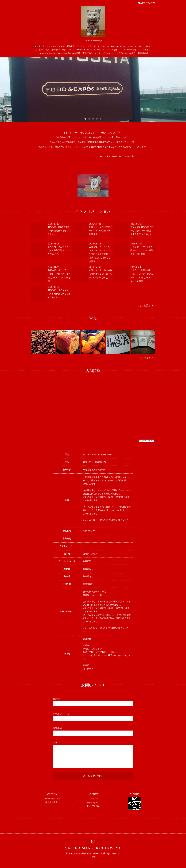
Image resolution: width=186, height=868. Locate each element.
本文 (55, 743)
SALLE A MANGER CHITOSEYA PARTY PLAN (122, 46)
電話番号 (58, 728)
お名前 (57, 699)
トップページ (38, 46)
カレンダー (149, 46)
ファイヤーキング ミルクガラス (137, 50)
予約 (64, 50)
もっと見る (146, 305)
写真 (47, 50)
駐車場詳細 (143, 53)
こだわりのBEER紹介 (126, 53)
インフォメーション (55, 46)
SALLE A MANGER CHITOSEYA (93, 848)
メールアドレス (61, 714)
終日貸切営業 (52, 802)
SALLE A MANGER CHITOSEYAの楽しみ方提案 (59, 53)
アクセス (81, 46)
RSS (94, 857)
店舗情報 (71, 46)
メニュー (39, 50)
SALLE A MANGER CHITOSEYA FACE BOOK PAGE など (93, 50)
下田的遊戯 (87, 53)
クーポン (56, 50)
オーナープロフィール (104, 53)
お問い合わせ (93, 46)
